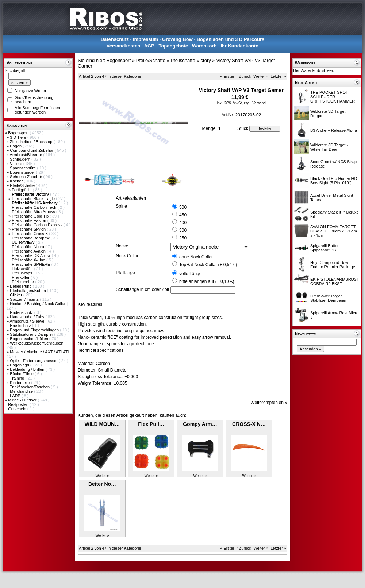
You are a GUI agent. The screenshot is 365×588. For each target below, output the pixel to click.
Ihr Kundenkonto (239, 46)
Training (18, 378)
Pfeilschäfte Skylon (29, 229)
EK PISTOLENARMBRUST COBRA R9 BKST (335, 281)
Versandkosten (124, 46)
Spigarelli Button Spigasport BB (325, 248)
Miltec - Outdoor (23, 400)
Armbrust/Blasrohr (27, 155)
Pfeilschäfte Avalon (29, 251)
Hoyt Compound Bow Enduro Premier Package (333, 265)
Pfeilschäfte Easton (29, 220)
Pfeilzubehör (23, 282)
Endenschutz (22, 312)
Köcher (17, 181)
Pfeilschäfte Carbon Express (38, 225)
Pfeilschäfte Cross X (30, 234)
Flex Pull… (151, 424)
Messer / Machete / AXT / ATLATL (40, 352)
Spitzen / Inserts (25, 299)
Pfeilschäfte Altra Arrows (34, 212)
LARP (16, 396)
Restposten (19, 404)
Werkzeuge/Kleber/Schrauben (37, 343)
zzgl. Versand (255, 103)
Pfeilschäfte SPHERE (31, 264)
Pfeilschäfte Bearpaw (31, 238)
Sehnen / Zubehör (26, 177)
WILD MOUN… (102, 424)
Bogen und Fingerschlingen (35, 330)
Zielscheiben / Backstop (32, 142)
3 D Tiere (19, 137)
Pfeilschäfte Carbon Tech (34, 207)
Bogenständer (23, 172)
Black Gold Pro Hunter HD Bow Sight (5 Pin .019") (334, 181)
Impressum (145, 39)
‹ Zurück (244, 76)
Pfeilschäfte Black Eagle (34, 199)
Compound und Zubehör (32, 150)
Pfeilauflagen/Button (28, 291)
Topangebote (173, 46)
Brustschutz (21, 326)
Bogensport (19, 133)
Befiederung (21, 286)
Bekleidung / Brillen (28, 369)
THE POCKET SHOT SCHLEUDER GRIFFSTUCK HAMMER (333, 97)
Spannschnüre (23, 168)
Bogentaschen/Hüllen (30, 339)
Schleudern (21, 159)
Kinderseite (20, 383)
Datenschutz (115, 39)
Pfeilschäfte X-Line (29, 260)
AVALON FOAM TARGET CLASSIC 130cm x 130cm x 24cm (334, 231)
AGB (149, 46)
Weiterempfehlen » (269, 403)
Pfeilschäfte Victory (191, 60)
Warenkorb (204, 46)
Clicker (17, 295)
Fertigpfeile (22, 190)
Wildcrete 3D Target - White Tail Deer (329, 147)
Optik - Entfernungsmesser (34, 361)
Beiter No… (102, 484)
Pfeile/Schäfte (23, 185)
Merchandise (22, 391)
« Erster (227, 76)
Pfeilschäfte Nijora (28, 247)
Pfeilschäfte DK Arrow (32, 255)
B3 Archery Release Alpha (334, 130)
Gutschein (18, 409)
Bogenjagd (20, 365)
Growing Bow (177, 39)
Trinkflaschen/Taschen (30, 387)
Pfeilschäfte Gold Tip (31, 216)
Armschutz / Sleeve (28, 321)
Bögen (16, 146)
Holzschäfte (23, 269)
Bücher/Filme (22, 374)
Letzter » (278, 76)
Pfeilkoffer (21, 277)
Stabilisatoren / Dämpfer (32, 334)
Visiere (16, 164)
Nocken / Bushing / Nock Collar (38, 304)
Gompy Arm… (200, 424)
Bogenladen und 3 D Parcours (231, 39)
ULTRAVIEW (24, 242)
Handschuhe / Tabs (28, 317)
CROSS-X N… (249, 424)
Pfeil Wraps (22, 273)
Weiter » (261, 76)
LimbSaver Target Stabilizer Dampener (328, 298)
